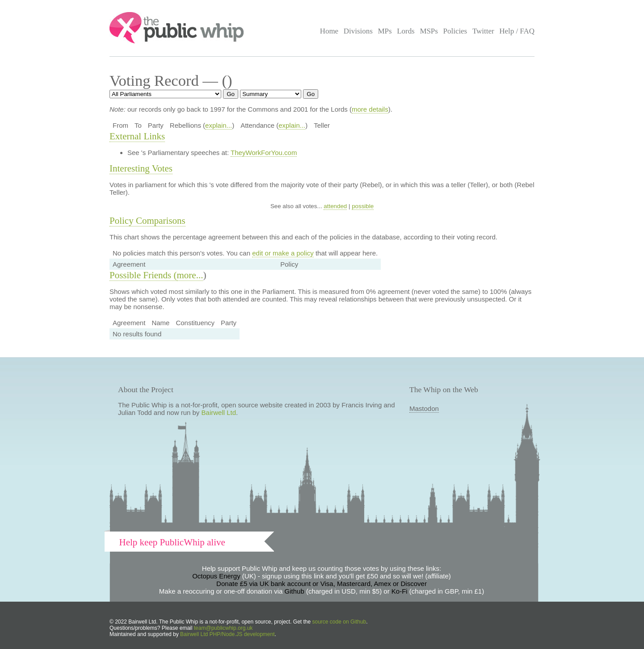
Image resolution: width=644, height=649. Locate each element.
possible (363, 206)
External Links (137, 136)
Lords (406, 31)
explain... (219, 125)
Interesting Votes (141, 168)
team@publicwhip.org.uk (223, 628)
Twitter (483, 31)
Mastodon (424, 408)
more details (370, 109)
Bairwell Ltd (219, 412)
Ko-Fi (400, 591)
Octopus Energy (216, 576)
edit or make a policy (283, 253)
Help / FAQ (517, 31)
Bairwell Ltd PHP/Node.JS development (227, 634)
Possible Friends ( (143, 275)
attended (335, 206)
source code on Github (339, 622)
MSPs (429, 31)
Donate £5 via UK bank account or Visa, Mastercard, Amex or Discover (322, 584)
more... (190, 275)
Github (295, 591)
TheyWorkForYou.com (264, 153)
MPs (385, 31)
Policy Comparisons (147, 221)
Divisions (358, 31)
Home (329, 31)
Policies (455, 31)
